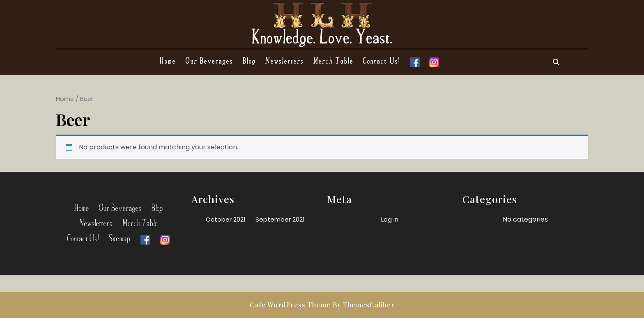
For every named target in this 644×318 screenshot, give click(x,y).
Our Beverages (209, 60)
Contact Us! (382, 60)
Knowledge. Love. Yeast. (322, 36)
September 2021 (280, 219)
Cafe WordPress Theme (290, 305)
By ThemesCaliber (364, 305)
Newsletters (285, 60)
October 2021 (226, 219)
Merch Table (333, 60)
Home (168, 60)
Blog (249, 60)
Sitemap (120, 237)
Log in (390, 219)
